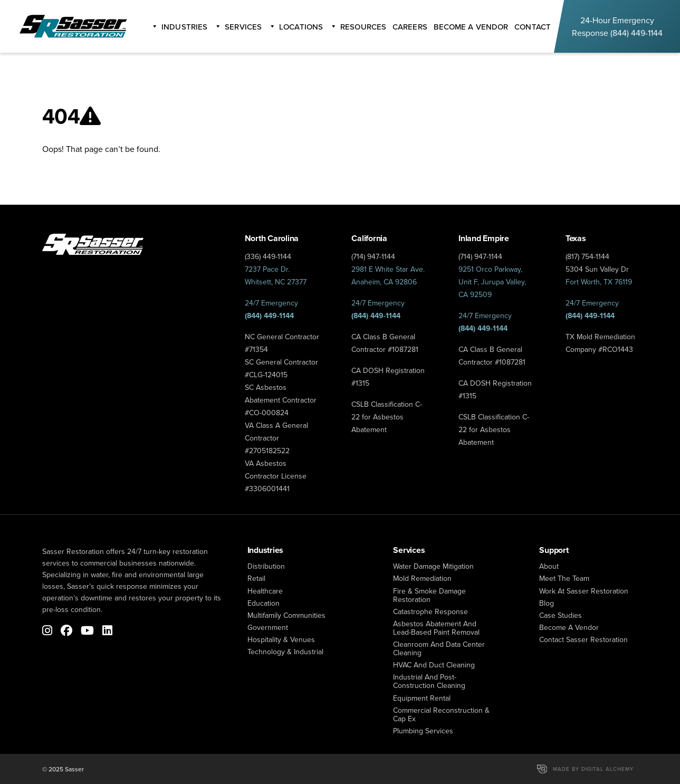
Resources (363, 27)
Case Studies (561, 615)
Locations (301, 27)
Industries (184, 27)
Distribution (266, 566)
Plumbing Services (423, 731)
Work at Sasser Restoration (584, 591)
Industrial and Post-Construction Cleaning (429, 681)
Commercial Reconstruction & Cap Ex (441, 714)
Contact (533, 27)
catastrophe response (430, 611)
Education (264, 603)
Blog (547, 603)
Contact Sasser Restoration (583, 639)
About (549, 566)
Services (243, 27)
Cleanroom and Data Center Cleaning (439, 648)
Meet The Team (564, 578)
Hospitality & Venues (281, 639)
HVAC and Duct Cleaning (434, 665)
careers (410, 27)
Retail (256, 578)
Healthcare (265, 591)
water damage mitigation (433, 566)
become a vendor (471, 27)
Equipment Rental (422, 698)
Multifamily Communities (286, 615)
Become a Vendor (569, 627)
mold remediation (422, 578)
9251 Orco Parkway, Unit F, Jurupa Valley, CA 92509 (492, 282)
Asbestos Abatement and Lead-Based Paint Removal (436, 628)
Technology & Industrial (285, 652)
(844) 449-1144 (636, 33)
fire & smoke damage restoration (429, 595)
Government (268, 627)
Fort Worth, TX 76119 (599, 282)
